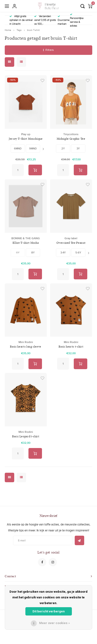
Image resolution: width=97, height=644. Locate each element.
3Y (78, 148)
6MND (18, 148)
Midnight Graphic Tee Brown (71, 139)
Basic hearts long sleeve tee (26, 347)
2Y (63, 148)
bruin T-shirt (33, 30)
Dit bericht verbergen (49, 611)
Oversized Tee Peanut (71, 243)
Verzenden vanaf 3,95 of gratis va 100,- (45, 20)
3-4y (63, 253)
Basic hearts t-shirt (71, 346)
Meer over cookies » (55, 623)
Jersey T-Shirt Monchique (26, 139)
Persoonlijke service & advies (77, 20)
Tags (19, 30)
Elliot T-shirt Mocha (26, 243)
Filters (48, 50)
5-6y (78, 253)
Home (8, 30)
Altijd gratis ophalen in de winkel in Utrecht (21, 20)
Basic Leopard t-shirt (26, 436)
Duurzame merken (64, 20)
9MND (33, 148)
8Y (33, 253)
